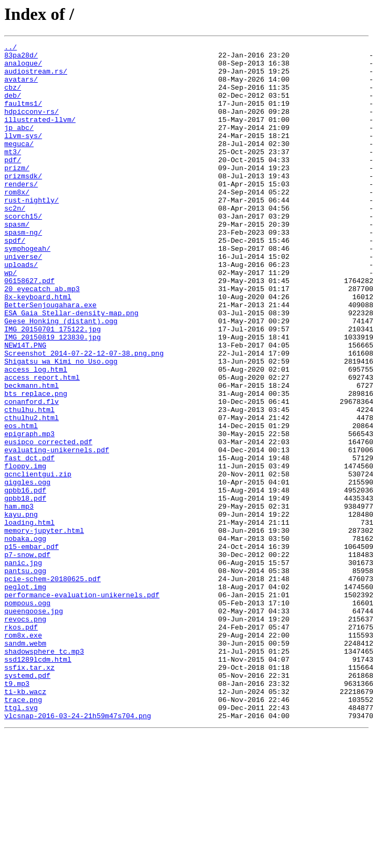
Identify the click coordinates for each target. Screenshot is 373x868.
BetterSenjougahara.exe (51, 358)
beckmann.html (31, 454)
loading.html (30, 619)
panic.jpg (23, 667)
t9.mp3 (17, 812)
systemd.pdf (27, 802)
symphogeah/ (27, 290)
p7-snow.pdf (27, 657)
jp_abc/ (19, 145)
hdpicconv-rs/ (31, 126)
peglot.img (25, 696)
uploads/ (21, 309)
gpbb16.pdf (25, 580)
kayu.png (21, 609)
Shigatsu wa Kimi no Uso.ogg (61, 425)
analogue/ (23, 68)
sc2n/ (15, 242)
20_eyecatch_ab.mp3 (42, 338)
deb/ (13, 106)
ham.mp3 (19, 599)
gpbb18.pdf (25, 590)
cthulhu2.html (31, 493)
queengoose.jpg (34, 725)
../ (10, 48)
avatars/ (21, 87)
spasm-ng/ (23, 271)
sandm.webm (25, 764)
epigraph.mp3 (30, 512)
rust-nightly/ (31, 232)
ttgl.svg (21, 841)
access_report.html (42, 445)
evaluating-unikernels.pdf (57, 532)
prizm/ (17, 193)
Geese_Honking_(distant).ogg (61, 377)
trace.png (23, 831)
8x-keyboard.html (38, 348)
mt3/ (13, 174)
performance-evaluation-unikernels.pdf (82, 706)
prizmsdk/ (23, 203)
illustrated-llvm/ (40, 135)
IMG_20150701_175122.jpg (52, 387)
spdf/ (15, 280)
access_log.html (36, 435)
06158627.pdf (30, 329)
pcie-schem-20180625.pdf (52, 686)
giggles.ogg (27, 570)
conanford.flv (31, 474)
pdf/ (13, 184)
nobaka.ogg (25, 638)
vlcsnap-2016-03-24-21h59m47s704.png (78, 851)
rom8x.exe (23, 754)
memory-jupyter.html (44, 628)
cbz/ (13, 97)
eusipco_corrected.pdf (48, 522)
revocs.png (25, 735)
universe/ (23, 300)
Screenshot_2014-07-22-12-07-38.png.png (84, 416)
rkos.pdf (21, 744)
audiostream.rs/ (36, 77)
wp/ (10, 319)
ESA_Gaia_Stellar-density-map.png (71, 367)
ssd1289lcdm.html (38, 783)
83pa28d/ (21, 58)
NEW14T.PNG (25, 406)
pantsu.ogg (25, 677)
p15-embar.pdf (31, 648)
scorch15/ (23, 251)
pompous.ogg (27, 715)
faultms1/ (23, 116)
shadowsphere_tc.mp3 (44, 773)
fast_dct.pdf (30, 541)
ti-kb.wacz (25, 822)
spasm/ (17, 261)
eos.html (21, 503)
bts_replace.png (36, 464)
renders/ (21, 213)
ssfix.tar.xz (30, 793)
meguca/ (19, 164)
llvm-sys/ (23, 155)
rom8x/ (17, 222)
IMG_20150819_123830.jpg (52, 396)
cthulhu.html (30, 483)
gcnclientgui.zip (38, 561)
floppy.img (25, 551)
